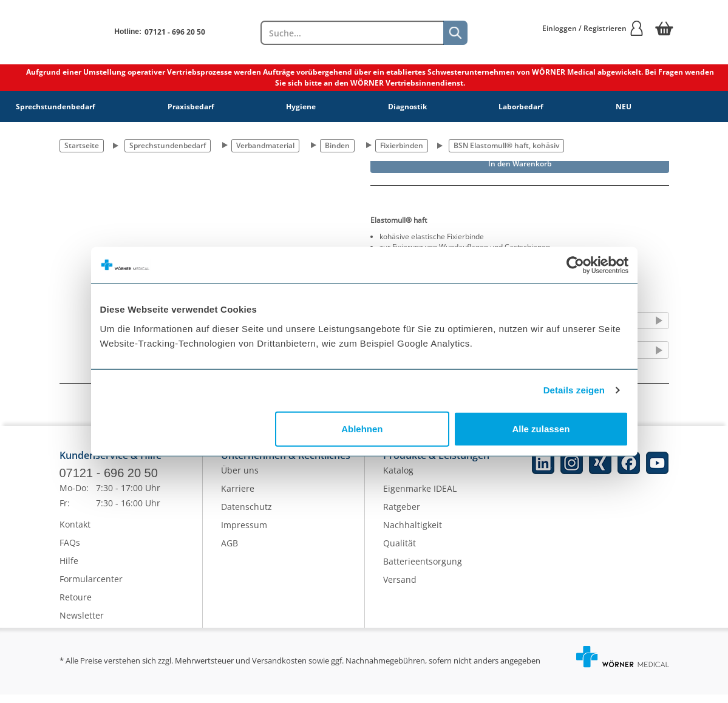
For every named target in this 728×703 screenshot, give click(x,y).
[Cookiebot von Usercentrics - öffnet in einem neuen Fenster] (575, 265)
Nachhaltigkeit (413, 534)
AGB (230, 552)
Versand (400, 589)
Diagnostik (407, 107)
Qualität (400, 552)
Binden (337, 145)
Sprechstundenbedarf (56, 107)
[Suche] (455, 33)
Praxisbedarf (191, 107)
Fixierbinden (402, 145)
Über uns (240, 479)
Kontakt (75, 533)
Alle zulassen (541, 428)
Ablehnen (362, 428)
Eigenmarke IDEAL (420, 498)
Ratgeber (402, 516)
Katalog (398, 479)
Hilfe (69, 569)
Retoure (76, 606)
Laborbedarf (521, 107)
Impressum (244, 534)
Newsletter (82, 624)
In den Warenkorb (520, 164)
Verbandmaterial (265, 145)
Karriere (238, 498)
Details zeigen (574, 390)
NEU (624, 107)
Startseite (82, 145)
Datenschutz (247, 516)
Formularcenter (91, 587)
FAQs (70, 551)
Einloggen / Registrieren (593, 28)
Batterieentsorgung (423, 570)
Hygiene (301, 107)
